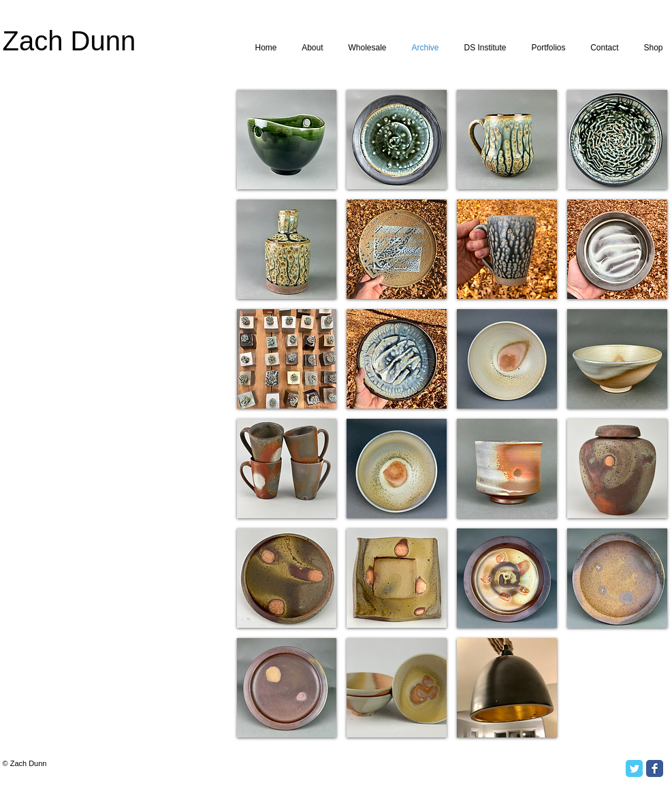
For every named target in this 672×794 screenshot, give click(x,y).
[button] (287, 140)
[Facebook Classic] (655, 768)
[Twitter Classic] (634, 768)
